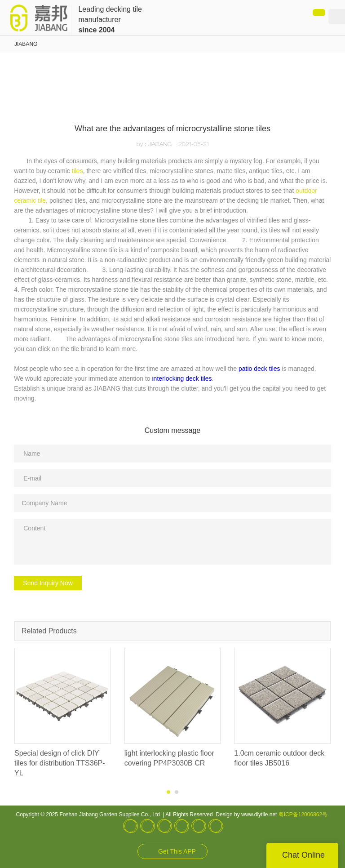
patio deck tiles (259, 369)
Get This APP (177, 851)
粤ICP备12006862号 (303, 815)
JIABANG (26, 44)
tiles (77, 171)
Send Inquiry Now (48, 583)
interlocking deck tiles (182, 378)
